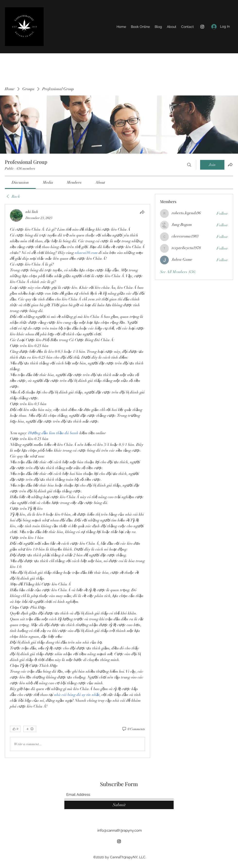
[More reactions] (30, 729)
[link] (20, 182)
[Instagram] (202, 27)
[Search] (189, 165)
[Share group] (230, 165)
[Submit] (119, 805)
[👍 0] (15, 729)
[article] (77, 481)
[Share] (142, 212)
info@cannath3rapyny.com (120, 830)
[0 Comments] (133, 729)
